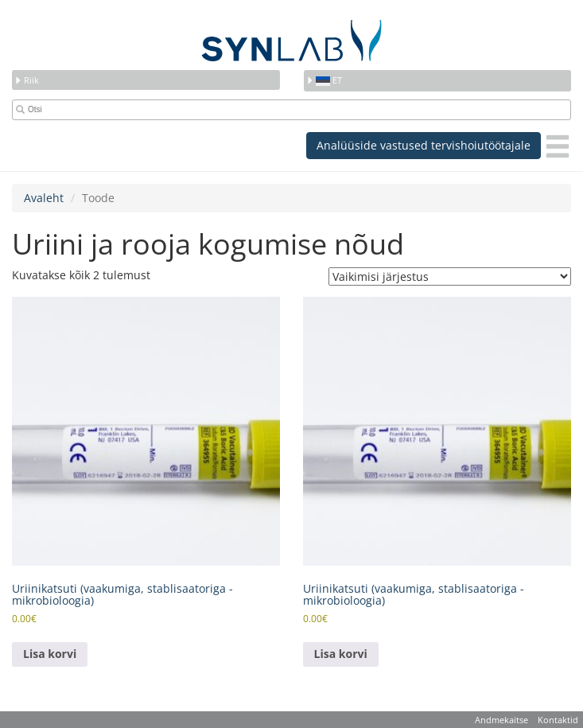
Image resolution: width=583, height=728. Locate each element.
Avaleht (44, 198)
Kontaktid (558, 720)
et (324, 80)
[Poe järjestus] (450, 276)
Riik (27, 80)
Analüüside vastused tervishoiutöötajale (424, 145)
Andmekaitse (501, 720)
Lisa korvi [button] (50, 654)
